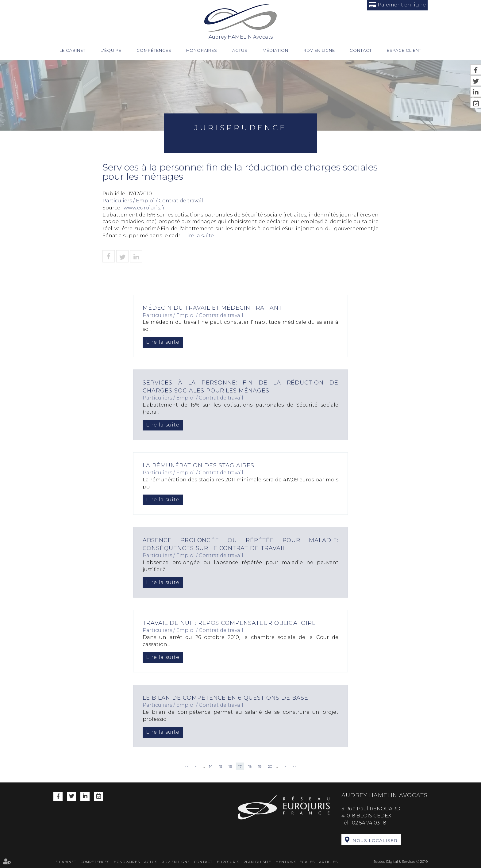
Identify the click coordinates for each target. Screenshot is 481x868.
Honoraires (202, 50)
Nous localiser (375, 840)
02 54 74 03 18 (369, 823)
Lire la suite (163, 342)
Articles (328, 862)
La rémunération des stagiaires (199, 465)
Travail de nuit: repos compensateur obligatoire (229, 623)
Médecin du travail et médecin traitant (213, 308)
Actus (240, 50)
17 (240, 766)
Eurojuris (228, 862)
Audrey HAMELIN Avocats (241, 21)
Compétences (154, 50)
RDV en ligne (319, 50)
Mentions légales (295, 862)
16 (230, 766)
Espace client (404, 50)
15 (221, 766)
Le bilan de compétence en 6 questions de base (226, 698)
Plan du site (257, 862)
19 (260, 766)
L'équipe (111, 50)
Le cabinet (73, 50)
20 (270, 766)
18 (250, 766)
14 (211, 766)
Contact (361, 50)
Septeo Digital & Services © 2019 (400, 861)
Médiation (275, 50)
